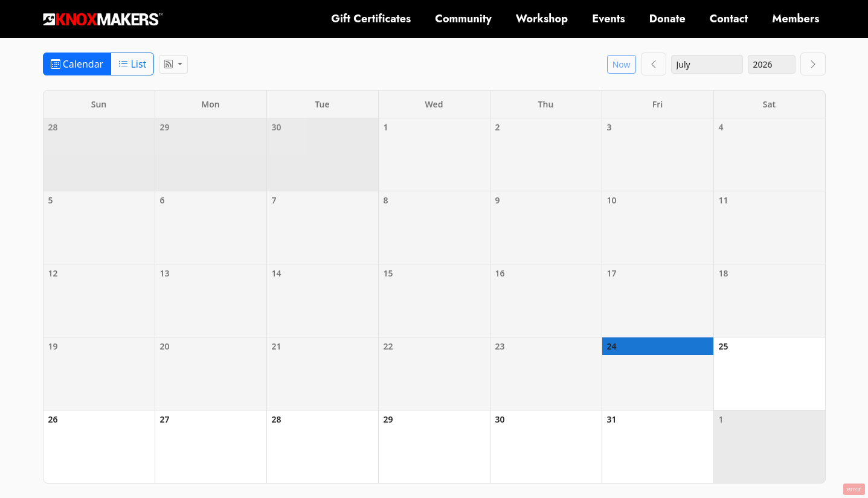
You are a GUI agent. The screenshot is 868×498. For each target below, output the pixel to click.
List (132, 64)
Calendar (77, 64)
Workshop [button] (542, 19)
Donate (667, 19)
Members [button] (796, 19)
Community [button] (463, 19)
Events (609, 19)
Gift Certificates (371, 19)
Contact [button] (729, 19)
